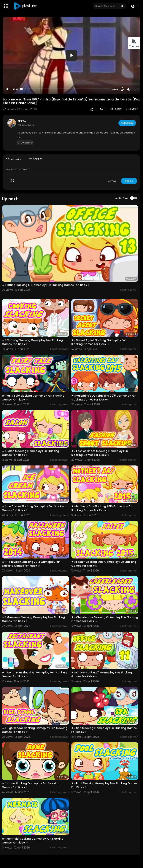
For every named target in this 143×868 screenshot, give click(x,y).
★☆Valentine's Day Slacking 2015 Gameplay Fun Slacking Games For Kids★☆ (104, 398)
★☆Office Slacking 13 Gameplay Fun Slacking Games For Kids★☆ (46, 285)
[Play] (8, 89)
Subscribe (127, 123)
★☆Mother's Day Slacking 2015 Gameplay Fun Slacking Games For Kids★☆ (102, 508)
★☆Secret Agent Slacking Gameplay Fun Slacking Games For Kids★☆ (99, 342)
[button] (134, 6)
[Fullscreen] (135, 89)
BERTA (22, 121)
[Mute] (129, 89)
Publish (129, 181)
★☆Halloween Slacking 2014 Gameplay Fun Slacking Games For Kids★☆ (31, 564)
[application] (71, 55)
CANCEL (112, 181)
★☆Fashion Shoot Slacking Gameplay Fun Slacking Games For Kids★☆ (100, 453)
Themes (134, 44)
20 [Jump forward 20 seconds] (122, 89)
